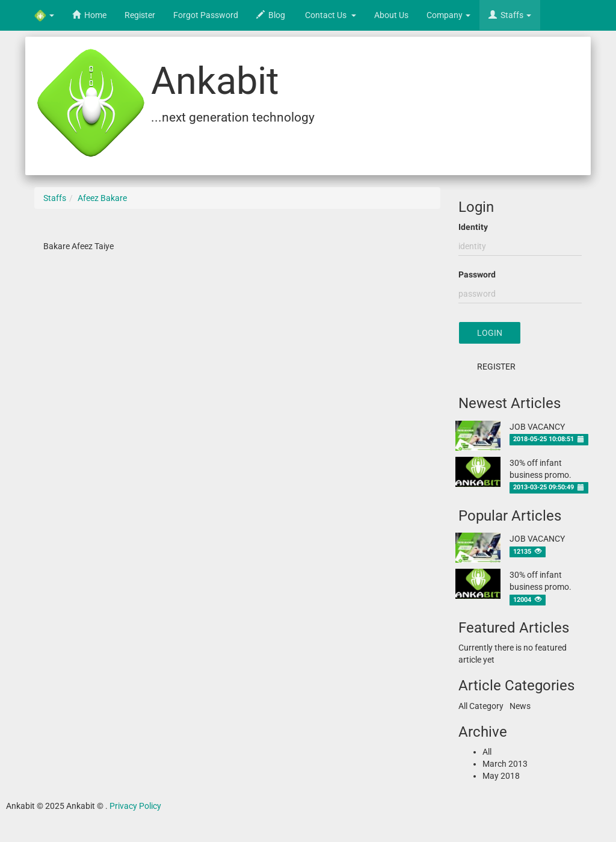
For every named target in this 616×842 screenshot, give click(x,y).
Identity (473, 227)
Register (496, 367)
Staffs (55, 198)
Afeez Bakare (102, 198)
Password (477, 274)
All (487, 752)
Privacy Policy (135, 806)
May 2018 (501, 776)
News (520, 706)
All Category (481, 706)
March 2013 (505, 764)
